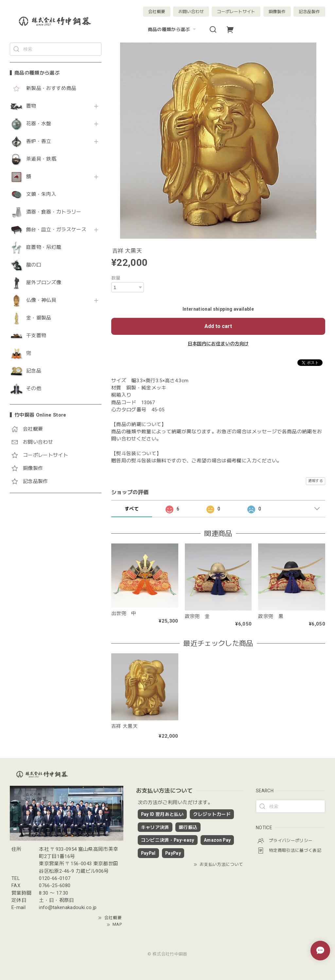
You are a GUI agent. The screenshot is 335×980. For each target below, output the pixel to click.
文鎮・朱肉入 (41, 194)
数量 (116, 278)
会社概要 (157, 12)
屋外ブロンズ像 (44, 283)
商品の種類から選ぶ (173, 29)
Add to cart (218, 326)
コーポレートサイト (236, 12)
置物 (31, 106)
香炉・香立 (39, 141)
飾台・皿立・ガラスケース (56, 230)
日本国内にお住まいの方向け (218, 344)
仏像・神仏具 (41, 300)
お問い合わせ (191, 12)
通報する (316, 481)
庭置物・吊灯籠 (44, 247)
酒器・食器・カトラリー (54, 212)
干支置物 (36, 336)
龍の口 (34, 265)
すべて (132, 509)
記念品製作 (309, 12)
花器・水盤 (39, 124)
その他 (34, 389)
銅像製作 (277, 12)
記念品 (34, 371)
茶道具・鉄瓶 (41, 159)
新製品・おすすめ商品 (51, 88)
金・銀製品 (39, 318)
